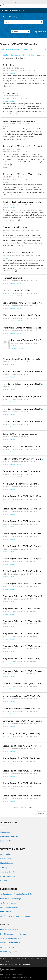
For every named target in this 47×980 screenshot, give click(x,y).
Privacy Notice (9, 958)
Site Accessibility (22, 958)
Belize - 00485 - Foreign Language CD (20, 434)
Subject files (8, 65)
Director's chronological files (16, 228)
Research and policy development (18, 253)
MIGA (14, 975)
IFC (10, 975)
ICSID (20, 975)
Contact (7, 961)
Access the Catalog (17, 10)
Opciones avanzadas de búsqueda (17, 49)
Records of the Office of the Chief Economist (23, 146)
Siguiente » (42, 813)
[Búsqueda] (42, 22)
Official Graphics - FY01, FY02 (16, 291)
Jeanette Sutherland (12, 278)
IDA (6, 975)
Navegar (21, 31)
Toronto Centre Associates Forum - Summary (24, 472)
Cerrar (44, 2)
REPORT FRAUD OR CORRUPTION (20, 964)
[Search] (23, 22)
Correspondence (10, 93)
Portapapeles (39, 31)
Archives (5, 10)
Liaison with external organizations (19, 121)
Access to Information (37, 958)
